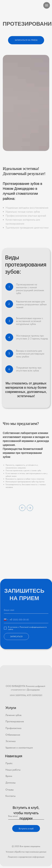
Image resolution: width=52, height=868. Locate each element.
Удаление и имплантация (19, 748)
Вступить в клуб (26, 829)
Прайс (9, 763)
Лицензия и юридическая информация (26, 857)
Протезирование (15, 721)
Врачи (9, 776)
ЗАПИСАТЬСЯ (16, 636)
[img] (26, 678)
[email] (26, 816)
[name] (26, 610)
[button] (26, 40)
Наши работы (13, 770)
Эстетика (11, 741)
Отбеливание (13, 735)
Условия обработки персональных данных (26, 852)
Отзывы (9, 790)
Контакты (10, 796)
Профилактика (13, 728)
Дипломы (11, 783)
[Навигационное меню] (47, 5)
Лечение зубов (13, 715)
